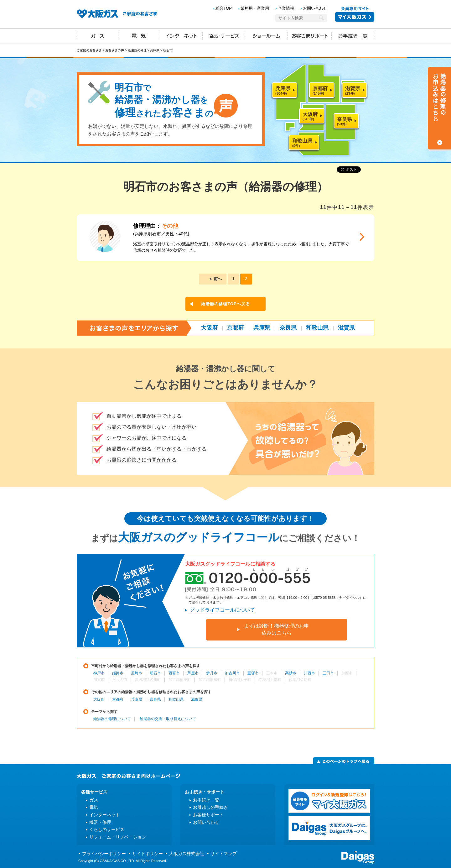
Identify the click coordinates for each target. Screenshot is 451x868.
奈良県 (288, 328)
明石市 (155, 673)
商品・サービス (224, 35)
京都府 (236, 328)
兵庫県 (155, 50)
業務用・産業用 (255, 8)
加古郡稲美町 (180, 680)
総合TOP (224, 8)
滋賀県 (346, 328)
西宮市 (174, 673)
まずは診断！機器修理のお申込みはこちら (277, 629)
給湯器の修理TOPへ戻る (225, 304)
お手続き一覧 (353, 35)
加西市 (347, 673)
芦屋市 (193, 673)
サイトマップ (224, 854)
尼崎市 (137, 673)
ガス (98, 35)
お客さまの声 (115, 50)
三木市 (272, 673)
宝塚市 (253, 673)
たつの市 (120, 680)
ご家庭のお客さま (89, 50)
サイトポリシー (148, 854)
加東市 (99, 680)
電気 (139, 35)
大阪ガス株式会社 (187, 854)
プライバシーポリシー (104, 854)
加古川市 (232, 673)
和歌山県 (317, 328)
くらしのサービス (107, 829)
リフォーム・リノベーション (118, 837)
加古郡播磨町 (210, 680)
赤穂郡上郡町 (270, 680)
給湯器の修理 (137, 50)
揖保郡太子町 (240, 680)
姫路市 (118, 673)
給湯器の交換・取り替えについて (168, 719)
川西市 (309, 673)
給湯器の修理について (112, 719)
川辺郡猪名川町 (148, 680)
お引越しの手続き (210, 807)
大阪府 (209, 328)
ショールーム (267, 35)
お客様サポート (208, 815)
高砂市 (291, 673)
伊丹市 (212, 673)
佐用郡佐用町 (300, 680)
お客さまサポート (310, 35)
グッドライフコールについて (222, 610)
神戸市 (99, 673)
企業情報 (286, 8)
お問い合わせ (315, 8)
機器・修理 (100, 822)
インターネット (181, 35)
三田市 (328, 673)
